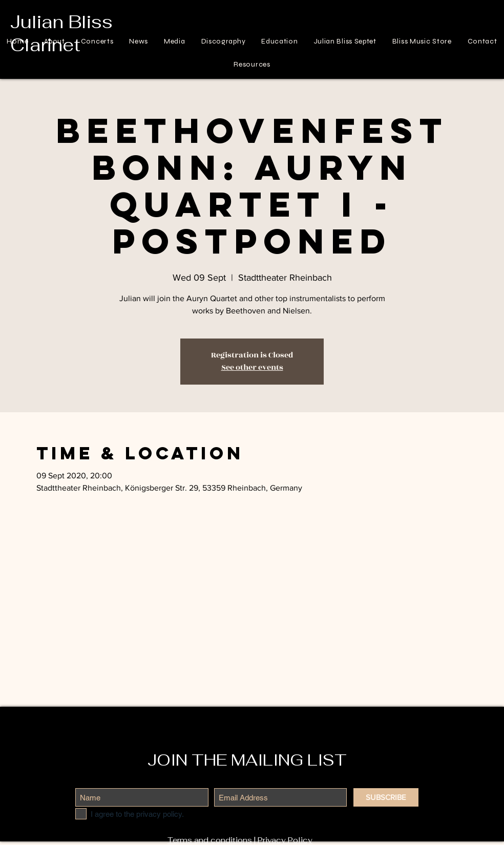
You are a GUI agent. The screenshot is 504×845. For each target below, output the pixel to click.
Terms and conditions (210, 840)
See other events (252, 367)
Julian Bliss (61, 22)
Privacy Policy (285, 840)
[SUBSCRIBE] (386, 797)
